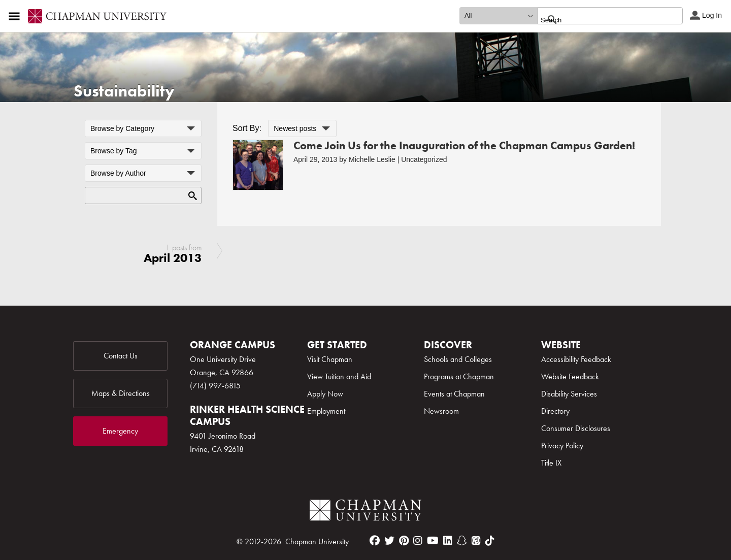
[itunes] (476, 541)
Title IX (551, 463)
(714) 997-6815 (215, 386)
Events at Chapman (454, 394)
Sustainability (124, 91)
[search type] (499, 16)
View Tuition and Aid (339, 376)
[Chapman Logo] (365, 512)
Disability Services (569, 394)
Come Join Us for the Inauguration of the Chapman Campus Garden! (464, 145)
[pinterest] (404, 541)
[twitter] (389, 541)
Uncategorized (424, 159)
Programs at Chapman (459, 376)
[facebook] (375, 541)
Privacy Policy (562, 446)
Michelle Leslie (372, 159)
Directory (555, 411)
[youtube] (433, 541)
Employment (326, 411)
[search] (599, 20)
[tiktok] (490, 541)
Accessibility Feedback (576, 359)
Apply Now (325, 394)
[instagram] (418, 541)
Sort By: (247, 128)
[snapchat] (462, 541)
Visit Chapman (330, 359)
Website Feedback (570, 376)
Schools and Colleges (458, 359)
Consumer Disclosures (576, 428)
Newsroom (441, 411)
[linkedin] (448, 541)
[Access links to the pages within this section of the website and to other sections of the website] (16, 16)
